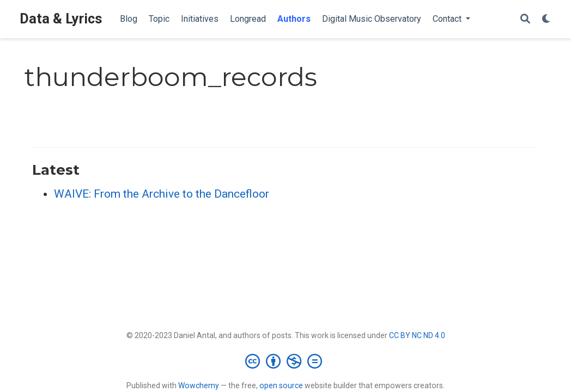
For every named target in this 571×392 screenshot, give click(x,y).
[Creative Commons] (286, 361)
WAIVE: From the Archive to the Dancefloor (162, 194)
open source (281, 385)
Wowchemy (199, 385)
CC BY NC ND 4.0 (417, 335)
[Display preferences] (546, 19)
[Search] (525, 19)
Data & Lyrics (61, 19)
